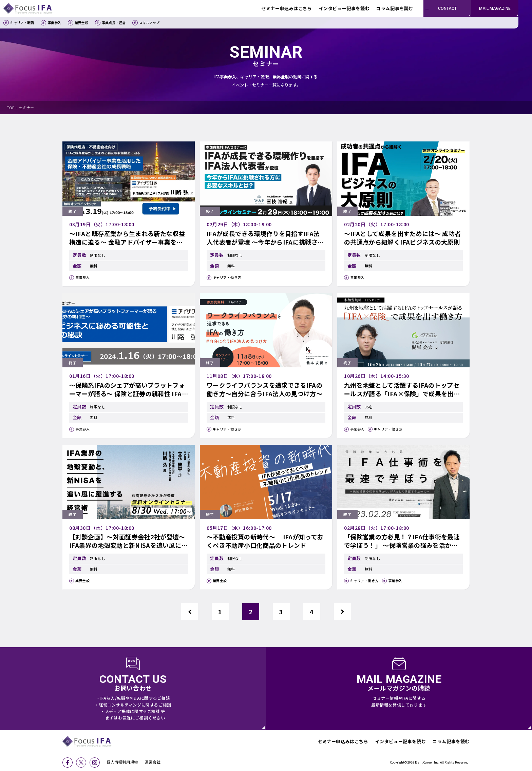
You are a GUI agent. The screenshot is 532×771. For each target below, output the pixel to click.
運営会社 (153, 762)
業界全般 (81, 23)
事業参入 (54, 23)
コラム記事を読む (451, 741)
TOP (11, 108)
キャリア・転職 (22, 23)
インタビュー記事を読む (401, 741)
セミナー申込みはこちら (343, 741)
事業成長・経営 (114, 23)
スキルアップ (149, 23)
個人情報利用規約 (122, 762)
